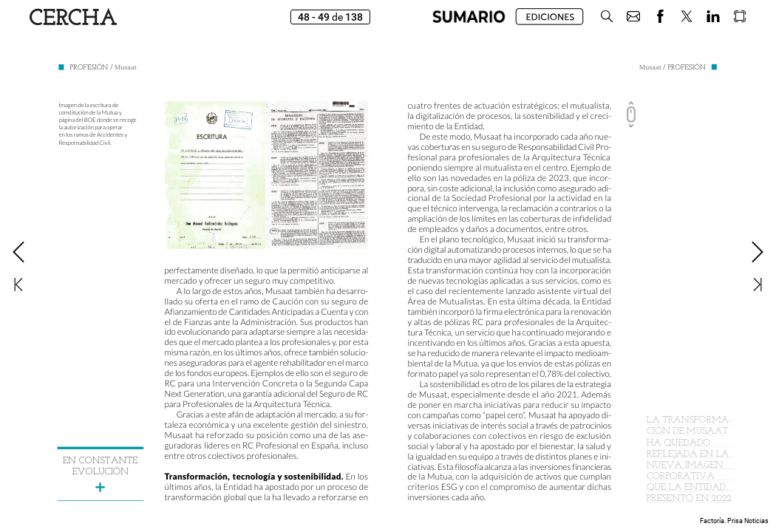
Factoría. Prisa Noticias (734, 521)
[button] (469, 17)
